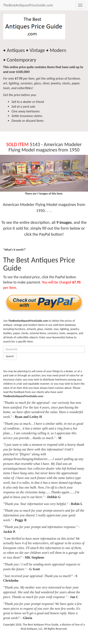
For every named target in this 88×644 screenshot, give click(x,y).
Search (10, 356)
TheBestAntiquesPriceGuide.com (28, 5)
